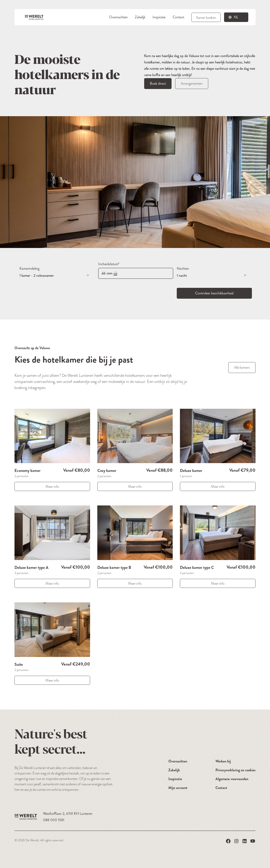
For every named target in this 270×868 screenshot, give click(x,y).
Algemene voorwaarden (232, 779)
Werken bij (223, 761)
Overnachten (118, 17)
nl (236, 17)
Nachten (183, 268)
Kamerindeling (29, 268)
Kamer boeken (206, 18)
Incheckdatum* (109, 264)
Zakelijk (140, 17)
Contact (178, 17)
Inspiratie (159, 17)
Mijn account (178, 788)
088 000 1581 (54, 820)
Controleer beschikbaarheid (214, 293)
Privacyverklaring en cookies (235, 770)
